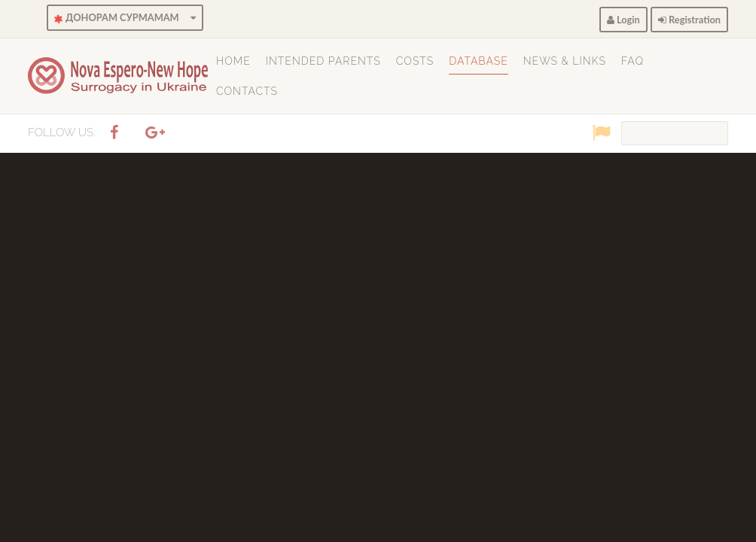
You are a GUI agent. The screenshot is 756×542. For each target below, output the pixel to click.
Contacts (247, 91)
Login (623, 20)
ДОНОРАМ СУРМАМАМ (125, 18)
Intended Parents (323, 61)
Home (233, 61)
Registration (689, 20)
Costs (415, 61)
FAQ (633, 61)
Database (479, 61)
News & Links (565, 61)
